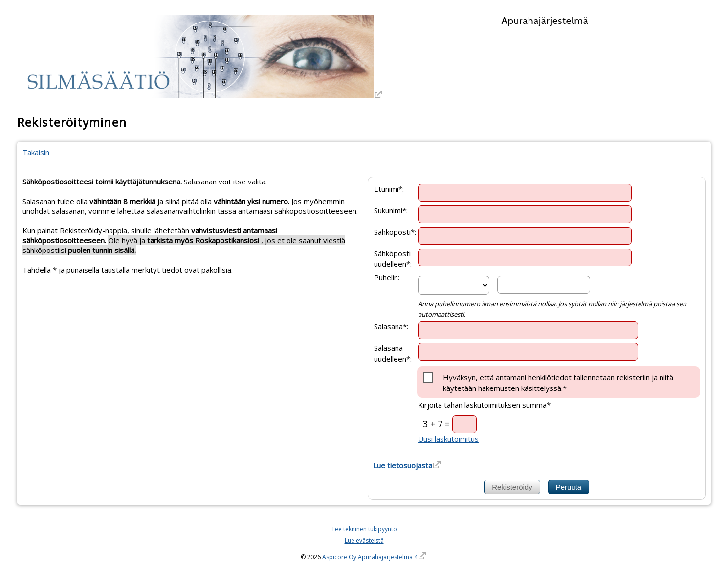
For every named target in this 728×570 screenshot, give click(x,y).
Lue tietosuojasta (403, 465)
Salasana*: (391, 326)
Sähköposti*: (395, 231)
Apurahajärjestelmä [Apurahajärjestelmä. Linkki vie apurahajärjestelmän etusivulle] (545, 21)
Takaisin (36, 152)
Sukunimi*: (391, 210)
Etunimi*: (389, 188)
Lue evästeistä (364, 540)
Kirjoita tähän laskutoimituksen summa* (484, 405)
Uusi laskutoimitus (448, 439)
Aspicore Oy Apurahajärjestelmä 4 (370, 557)
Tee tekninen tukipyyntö (364, 529)
